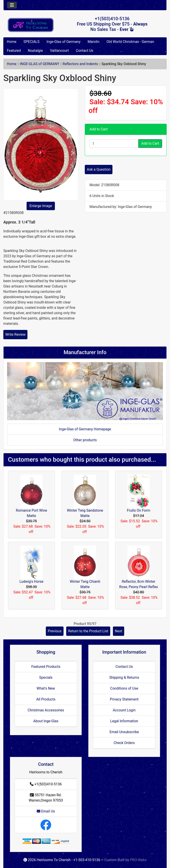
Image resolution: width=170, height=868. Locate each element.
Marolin (94, 42)
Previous (55, 631)
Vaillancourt (59, 51)
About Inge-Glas (46, 721)
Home (12, 42)
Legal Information (124, 721)
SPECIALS (31, 42)
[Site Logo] (31, 25)
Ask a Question (99, 169)
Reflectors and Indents (80, 64)
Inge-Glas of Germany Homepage (85, 429)
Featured (14, 51)
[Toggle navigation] (12, 5)
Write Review (15, 334)
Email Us (46, 811)
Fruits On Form (138, 510)
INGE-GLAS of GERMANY (40, 64)
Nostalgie (35, 51)
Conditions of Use (124, 688)
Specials (46, 677)
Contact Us (85, 51)
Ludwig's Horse (31, 582)
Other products (85, 440)
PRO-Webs (138, 860)
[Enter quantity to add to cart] (114, 144)
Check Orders (124, 743)
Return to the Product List (88, 631)
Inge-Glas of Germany (63, 42)
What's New (46, 688)
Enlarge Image (41, 206)
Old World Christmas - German (130, 42)
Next (119, 631)
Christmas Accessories (46, 710)
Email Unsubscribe (124, 732)
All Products (46, 699)
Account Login (124, 710)
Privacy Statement (124, 699)
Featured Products (46, 667)
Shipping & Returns (124, 677)
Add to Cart (150, 143)
